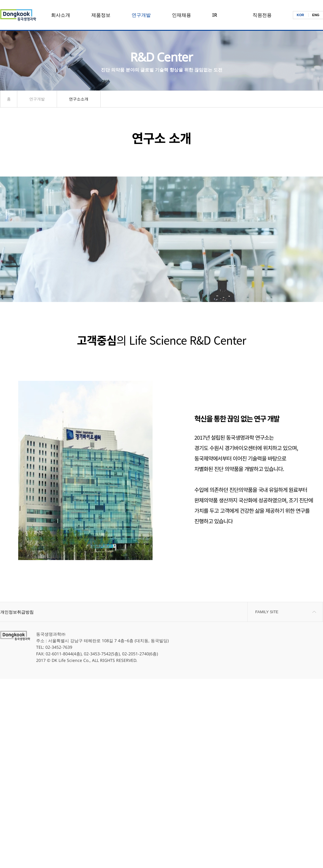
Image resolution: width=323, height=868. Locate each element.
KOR (300, 15)
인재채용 (182, 15)
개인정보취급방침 (17, 612)
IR (215, 15)
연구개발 (141, 15)
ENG (316, 15)
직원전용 (262, 15)
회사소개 (61, 15)
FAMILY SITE (267, 612)
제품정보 (101, 15)
